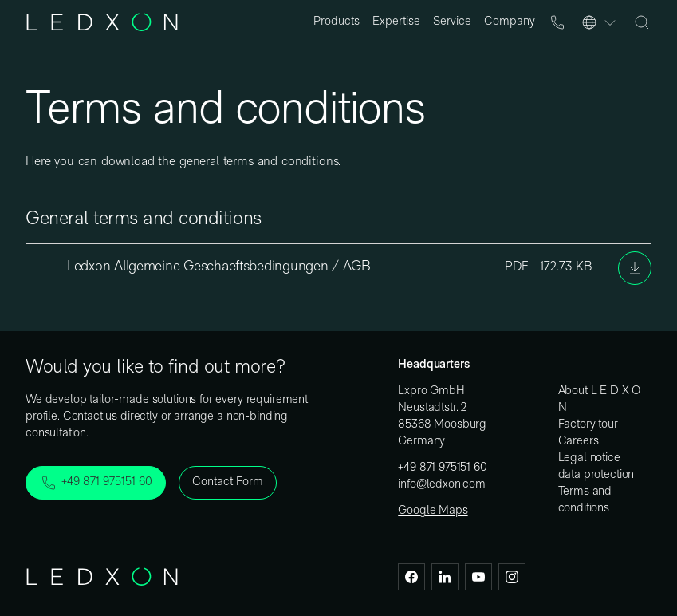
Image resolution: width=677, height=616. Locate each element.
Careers (579, 442)
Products (337, 22)
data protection (596, 475)
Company (510, 22)
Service (452, 22)
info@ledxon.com (442, 485)
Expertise (396, 22)
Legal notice (589, 458)
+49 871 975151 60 (442, 468)
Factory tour (588, 425)
